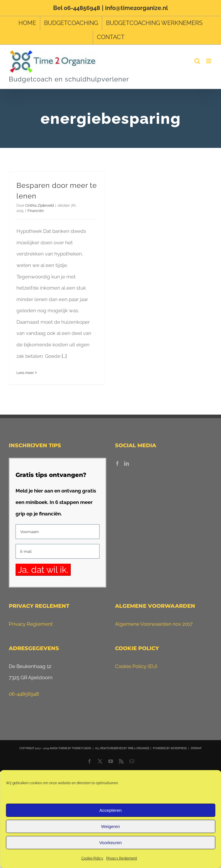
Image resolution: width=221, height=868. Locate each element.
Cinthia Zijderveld (39, 206)
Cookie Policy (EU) (136, 666)
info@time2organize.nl (136, 8)
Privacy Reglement (122, 858)
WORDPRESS (179, 748)
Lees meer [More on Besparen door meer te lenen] (25, 373)
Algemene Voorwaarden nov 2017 (154, 624)
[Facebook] (117, 463)
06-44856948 (24, 694)
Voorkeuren (110, 843)
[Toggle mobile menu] (209, 61)
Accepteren (111, 810)
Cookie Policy (92, 858)
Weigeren (111, 826)
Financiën (36, 211)
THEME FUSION (81, 748)
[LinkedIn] (126, 463)
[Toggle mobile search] (197, 61)
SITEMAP (196, 748)
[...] (64, 356)
